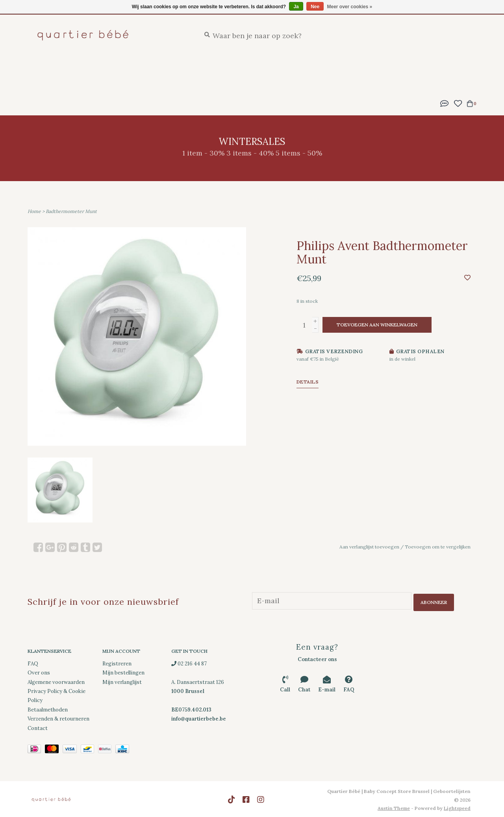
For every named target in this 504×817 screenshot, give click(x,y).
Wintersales (142, 83)
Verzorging (243, 67)
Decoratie (44, 83)
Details (308, 382)
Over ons (39, 672)
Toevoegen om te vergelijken (438, 547)
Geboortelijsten (107, 67)
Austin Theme (394, 807)
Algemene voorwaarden (56, 681)
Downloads (91, 83)
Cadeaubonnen (233, 83)
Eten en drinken (299, 67)
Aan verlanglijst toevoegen (369, 547)
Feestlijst (162, 67)
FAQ (33, 662)
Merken (185, 83)
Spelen (393, 67)
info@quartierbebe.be (199, 718)
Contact (38, 727)
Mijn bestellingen (123, 672)
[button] (445, 103)
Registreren (117, 662)
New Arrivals (48, 67)
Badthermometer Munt (71, 211)
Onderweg (354, 67)
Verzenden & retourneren (58, 718)
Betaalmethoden (48, 708)
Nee (315, 7)
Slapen (201, 67)
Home (34, 211)
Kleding (429, 67)
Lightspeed (457, 807)
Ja (296, 7)
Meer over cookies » (350, 7)
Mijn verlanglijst (122, 681)
